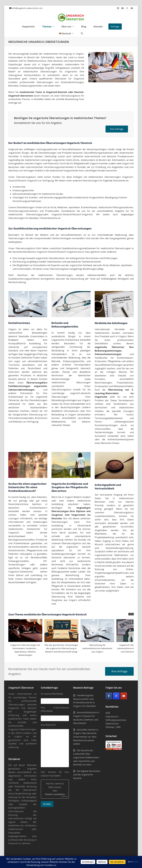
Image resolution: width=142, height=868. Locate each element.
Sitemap (110, 727)
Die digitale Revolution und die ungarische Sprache (87, 775)
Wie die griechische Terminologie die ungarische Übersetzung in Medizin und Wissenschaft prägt (61, 648)
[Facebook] (109, 696)
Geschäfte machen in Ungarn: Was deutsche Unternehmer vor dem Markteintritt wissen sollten (86, 737)
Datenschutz (112, 724)
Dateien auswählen (55, 794)
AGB (108, 713)
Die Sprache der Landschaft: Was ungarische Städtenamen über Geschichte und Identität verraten (86, 757)
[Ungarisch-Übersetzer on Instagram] (116, 696)
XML (119, 727)
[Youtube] (124, 696)
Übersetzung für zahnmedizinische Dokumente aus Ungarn (97, 648)
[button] (82, 33)
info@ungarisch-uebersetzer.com (27, 8)
